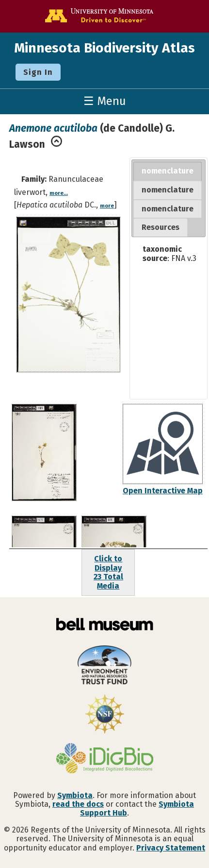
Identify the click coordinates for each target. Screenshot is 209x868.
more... (59, 193)
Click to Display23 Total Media (108, 572)
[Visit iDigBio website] (104, 759)
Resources (161, 227)
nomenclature (168, 171)
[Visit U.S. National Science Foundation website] (104, 715)
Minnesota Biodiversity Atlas (104, 48)
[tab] (168, 171)
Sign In (38, 72)
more (107, 206)
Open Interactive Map (163, 491)
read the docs (78, 804)
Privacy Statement (171, 848)
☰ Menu (105, 101)
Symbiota (75, 795)
